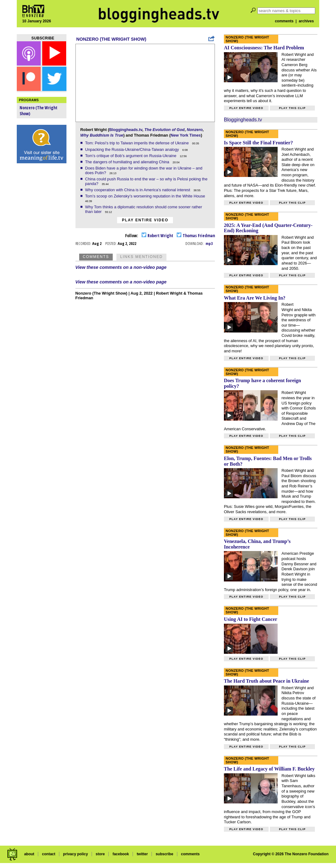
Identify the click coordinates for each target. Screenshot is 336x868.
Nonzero (195, 130)
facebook (121, 854)
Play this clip (292, 108)
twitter (142, 854)
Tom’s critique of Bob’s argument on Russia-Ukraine (131, 156)
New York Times (186, 135)
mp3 (209, 243)
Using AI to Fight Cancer (251, 619)
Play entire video (145, 220)
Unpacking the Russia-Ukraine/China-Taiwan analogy (133, 149)
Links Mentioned (141, 257)
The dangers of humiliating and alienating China (128, 162)
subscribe (164, 854)
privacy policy (75, 854)
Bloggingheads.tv (125, 130)
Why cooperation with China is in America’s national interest (138, 190)
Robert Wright (157, 235)
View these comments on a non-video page (121, 267)
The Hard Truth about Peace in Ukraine (266, 681)
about (29, 854)
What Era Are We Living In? (255, 298)
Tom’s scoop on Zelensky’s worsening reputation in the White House (146, 196)
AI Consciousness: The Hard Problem (264, 48)
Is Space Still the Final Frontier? (258, 143)
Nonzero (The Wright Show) (111, 39)
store (100, 854)
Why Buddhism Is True (102, 135)
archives (306, 21)
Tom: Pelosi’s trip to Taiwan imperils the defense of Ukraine (137, 143)
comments (284, 21)
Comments (96, 257)
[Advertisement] (42, 264)
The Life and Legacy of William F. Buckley (269, 769)
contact (49, 854)
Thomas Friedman (196, 235)
